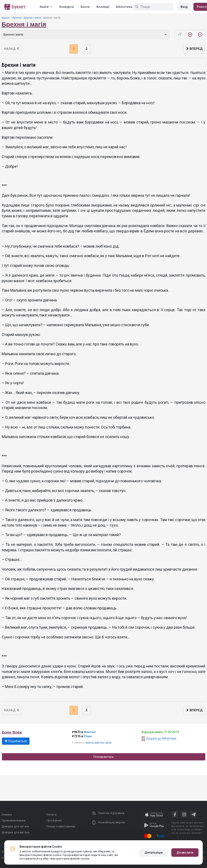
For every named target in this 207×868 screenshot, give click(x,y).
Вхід (184, 7)
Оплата (51, 815)
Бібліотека (124, 7)
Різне (88, 736)
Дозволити (185, 853)
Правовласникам (14, 820)
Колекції (103, 7)
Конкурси (67, 7)
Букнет (6, 18)
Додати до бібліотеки (161, 738)
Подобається (16, 741)
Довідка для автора (16, 832)
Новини (7, 815)
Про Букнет (54, 820)
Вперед (194, 49)
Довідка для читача (15, 826)
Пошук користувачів (61, 826)
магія (89, 743)
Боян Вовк (12, 732)
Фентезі (17, 18)
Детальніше (154, 853)
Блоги (85, 7)
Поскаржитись (104, 757)
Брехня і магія (32, 18)
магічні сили (103, 743)
